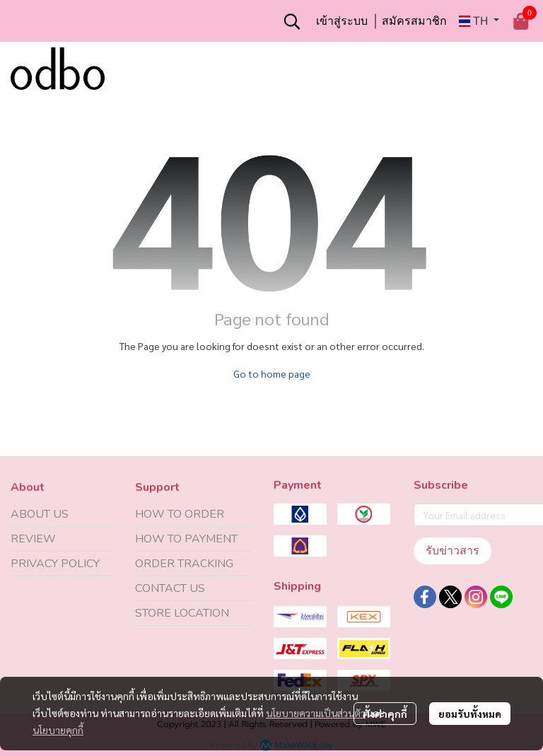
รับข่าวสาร (452, 551)
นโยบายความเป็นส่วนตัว (316, 713)
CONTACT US (170, 588)
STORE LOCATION (182, 613)
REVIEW (33, 539)
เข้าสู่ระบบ (342, 21)
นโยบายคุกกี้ (58, 730)
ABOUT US (40, 514)
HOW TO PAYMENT (186, 539)
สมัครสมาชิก (414, 21)
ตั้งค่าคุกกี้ (385, 714)
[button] (292, 21)
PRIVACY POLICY (55, 564)
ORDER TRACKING (184, 564)
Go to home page (272, 373)
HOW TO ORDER (180, 514)
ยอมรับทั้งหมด (470, 714)
